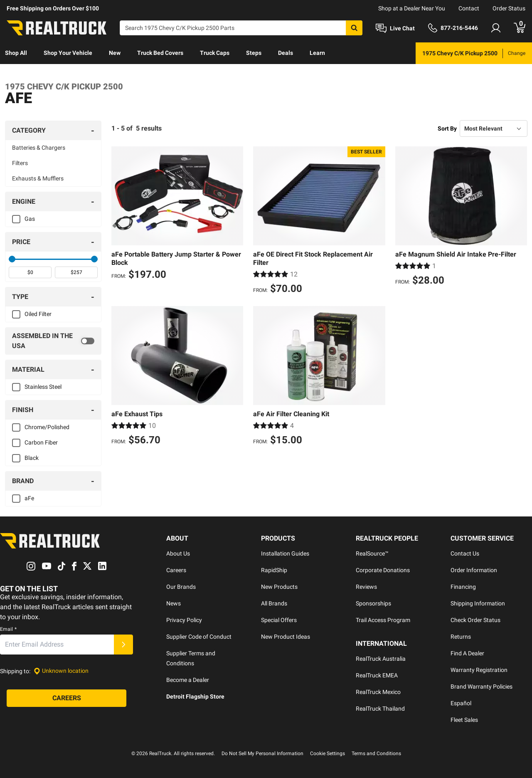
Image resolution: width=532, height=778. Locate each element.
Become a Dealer (188, 680)
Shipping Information (478, 603)
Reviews (366, 587)
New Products (279, 587)
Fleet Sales (464, 720)
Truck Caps (215, 53)
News (174, 603)
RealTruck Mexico (378, 692)
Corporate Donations (383, 570)
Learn (317, 53)
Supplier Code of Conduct (199, 637)
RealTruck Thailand (380, 709)
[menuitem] (16, 53)
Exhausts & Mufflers (38, 178)
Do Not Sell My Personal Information (262, 753)
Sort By (447, 128)
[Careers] (66, 698)
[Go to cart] (520, 28)
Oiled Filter (38, 314)
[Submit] (123, 645)
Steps (254, 53)
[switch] (53, 341)
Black (32, 458)
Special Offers (279, 620)
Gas (30, 219)
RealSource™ (372, 553)
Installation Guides (285, 553)
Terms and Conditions (376, 753)
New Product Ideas (286, 637)
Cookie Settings (328, 753)
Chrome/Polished (47, 427)
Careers (176, 570)
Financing (463, 587)
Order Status (509, 8)
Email (8, 629)
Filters (20, 163)
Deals (286, 53)
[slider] (12, 259)
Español (461, 703)
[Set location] (61, 671)
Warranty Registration (479, 670)
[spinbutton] (30, 272)
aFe (29, 498)
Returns (461, 637)
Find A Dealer (467, 653)
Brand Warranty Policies (482, 687)
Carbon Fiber (41, 442)
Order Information (474, 570)
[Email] (57, 645)
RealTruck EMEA (377, 675)
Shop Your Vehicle (68, 53)
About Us (178, 553)
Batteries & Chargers (39, 148)
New (115, 53)
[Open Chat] (395, 28)
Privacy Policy (184, 620)
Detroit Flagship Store (195, 696)
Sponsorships (373, 603)
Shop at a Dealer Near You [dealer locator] (412, 8)
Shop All (16, 53)
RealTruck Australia (381, 659)
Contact (469, 8)
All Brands (274, 603)
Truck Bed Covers (160, 53)
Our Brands (181, 587)
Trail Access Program (383, 620)
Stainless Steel (43, 387)
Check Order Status (475, 620)
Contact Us (465, 553)
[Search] (241, 28)
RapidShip (274, 570)
